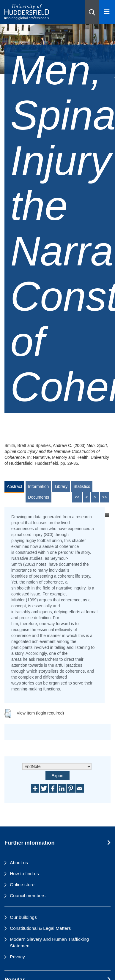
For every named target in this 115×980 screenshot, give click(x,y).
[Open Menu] (107, 12)
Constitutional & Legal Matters (40, 928)
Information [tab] (38, 486)
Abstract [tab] (14, 486)
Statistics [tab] (82, 486)
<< (77, 497)
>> (105, 497)
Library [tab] (61, 486)
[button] (92, 12)
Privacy (17, 957)
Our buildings (23, 917)
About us (19, 863)
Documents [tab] (38, 497)
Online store (22, 885)
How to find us (24, 874)
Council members (28, 896)
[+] (107, 515)
